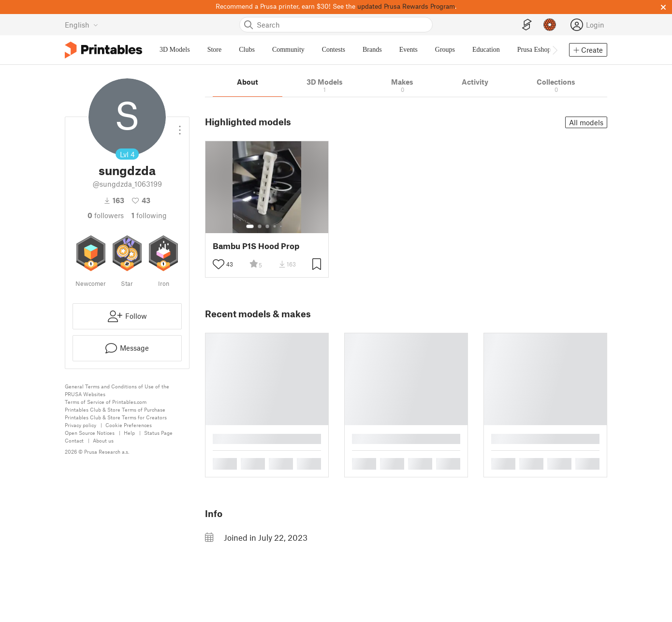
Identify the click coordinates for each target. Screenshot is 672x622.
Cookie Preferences (129, 425)
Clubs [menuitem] (247, 50)
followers (106, 215)
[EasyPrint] (527, 25)
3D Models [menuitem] (175, 50)
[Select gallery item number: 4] (275, 226)
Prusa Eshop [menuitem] (534, 50)
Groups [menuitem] (445, 50)
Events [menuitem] (409, 50)
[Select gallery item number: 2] (260, 226)
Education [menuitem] (486, 50)
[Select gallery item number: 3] (267, 226)
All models (586, 122)
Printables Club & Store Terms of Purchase (115, 409)
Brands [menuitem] (372, 50)
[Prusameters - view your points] (550, 25)
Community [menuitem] (288, 50)
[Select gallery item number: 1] (250, 226)
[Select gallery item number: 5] (282, 226)
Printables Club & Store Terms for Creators (116, 417)
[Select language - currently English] (81, 25)
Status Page (158, 433)
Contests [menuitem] (334, 50)
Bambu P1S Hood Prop (256, 246)
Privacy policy (80, 425)
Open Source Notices (90, 433)
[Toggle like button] (219, 264)
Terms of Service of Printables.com (106, 402)
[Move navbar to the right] (555, 50)
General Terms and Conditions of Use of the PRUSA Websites (117, 390)
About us (103, 440)
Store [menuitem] (215, 50)
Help (129, 433)
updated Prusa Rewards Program (406, 6)
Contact (74, 440)
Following (149, 215)
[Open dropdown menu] (180, 126)
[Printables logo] (103, 50)
